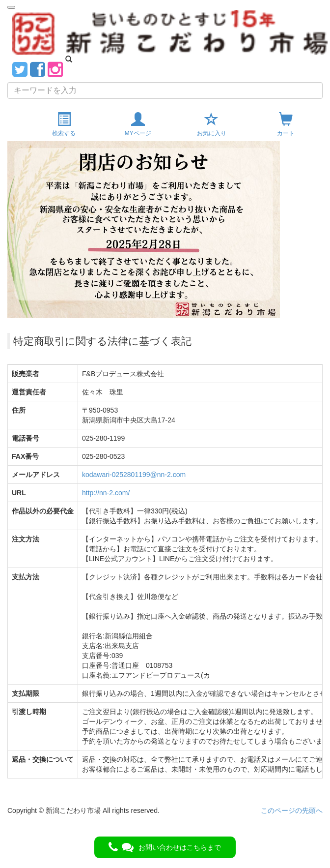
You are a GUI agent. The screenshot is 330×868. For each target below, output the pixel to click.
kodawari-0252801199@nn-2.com (134, 475)
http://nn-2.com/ (106, 493)
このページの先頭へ (292, 810)
